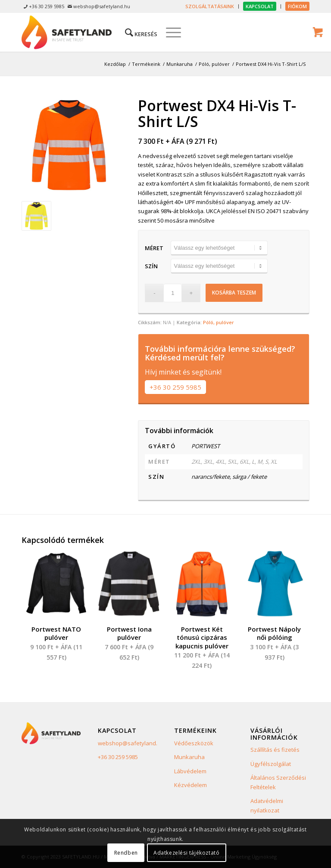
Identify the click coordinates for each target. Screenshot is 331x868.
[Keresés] (137, 32)
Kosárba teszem (234, 293)
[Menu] (169, 32)
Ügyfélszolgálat (271, 764)
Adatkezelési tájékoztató (186, 853)
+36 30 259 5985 (175, 387)
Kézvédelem (190, 785)
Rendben (126, 853)
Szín (151, 266)
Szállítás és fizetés (275, 750)
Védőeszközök (194, 743)
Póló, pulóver (219, 322)
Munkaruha (189, 757)
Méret (154, 248)
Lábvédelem (190, 771)
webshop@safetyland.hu (131, 743)
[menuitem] (210, 6)
